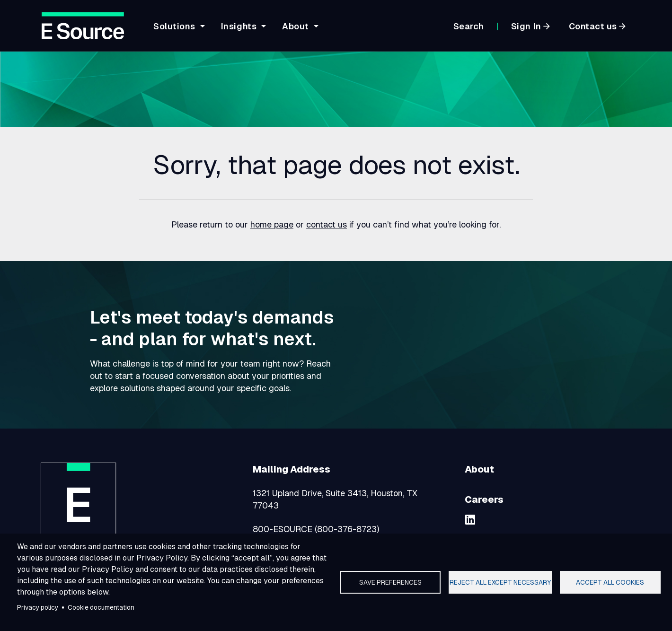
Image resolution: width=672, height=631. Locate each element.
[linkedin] (470, 519)
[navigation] (292, 31)
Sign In (526, 26)
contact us (327, 224)
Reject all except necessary (500, 582)
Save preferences (390, 582)
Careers (484, 500)
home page (272, 224)
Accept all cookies (610, 582)
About (296, 26)
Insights (239, 26)
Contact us (593, 26)
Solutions (174, 26)
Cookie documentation (101, 607)
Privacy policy (38, 607)
